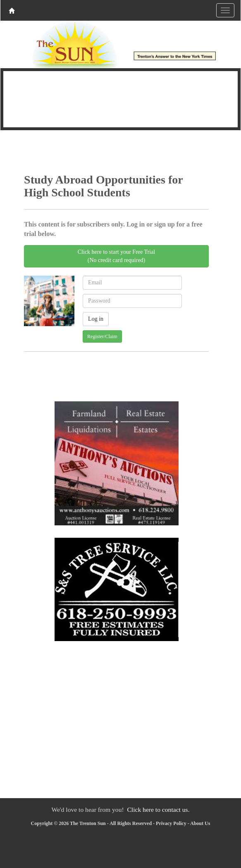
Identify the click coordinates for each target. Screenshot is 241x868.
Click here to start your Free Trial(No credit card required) (116, 256)
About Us (200, 823)
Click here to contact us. (158, 810)
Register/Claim (102, 336)
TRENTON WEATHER (120, 98)
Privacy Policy (171, 823)
